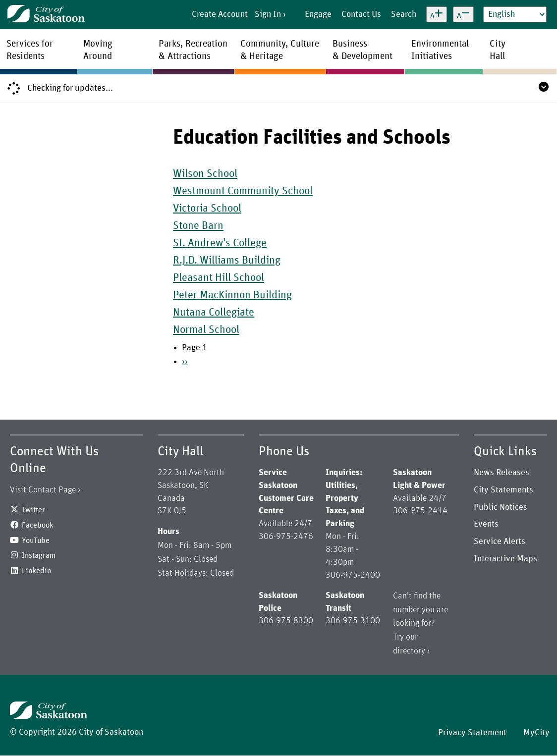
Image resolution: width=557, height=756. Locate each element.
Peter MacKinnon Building (232, 295)
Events (486, 524)
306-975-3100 (353, 621)
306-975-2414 (420, 511)
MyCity (536, 733)
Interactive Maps (505, 559)
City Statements (503, 490)
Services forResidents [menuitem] (30, 50)
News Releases (501, 473)
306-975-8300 (286, 621)
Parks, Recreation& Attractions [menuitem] (193, 50)
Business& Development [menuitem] (362, 50)
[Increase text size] (437, 14)
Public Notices (501, 507)
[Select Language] (515, 14)
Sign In (268, 14)
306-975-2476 (286, 537)
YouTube (36, 540)
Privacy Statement (472, 733)
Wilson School (205, 174)
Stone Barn (198, 226)
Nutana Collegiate (214, 313)
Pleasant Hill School (219, 278)
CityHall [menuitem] (498, 50)
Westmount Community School (243, 191)
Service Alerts (500, 541)
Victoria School (207, 209)
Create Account (220, 14)
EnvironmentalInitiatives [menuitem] (440, 50)
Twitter (33, 510)
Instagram (39, 555)
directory (409, 651)
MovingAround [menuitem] (98, 50)
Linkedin (36, 571)
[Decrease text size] (463, 14)
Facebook (38, 525)
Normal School (206, 330)
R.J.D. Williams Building (227, 261)
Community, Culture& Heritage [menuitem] (280, 50)
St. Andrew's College (220, 243)
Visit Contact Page (43, 490)
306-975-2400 (353, 575)
